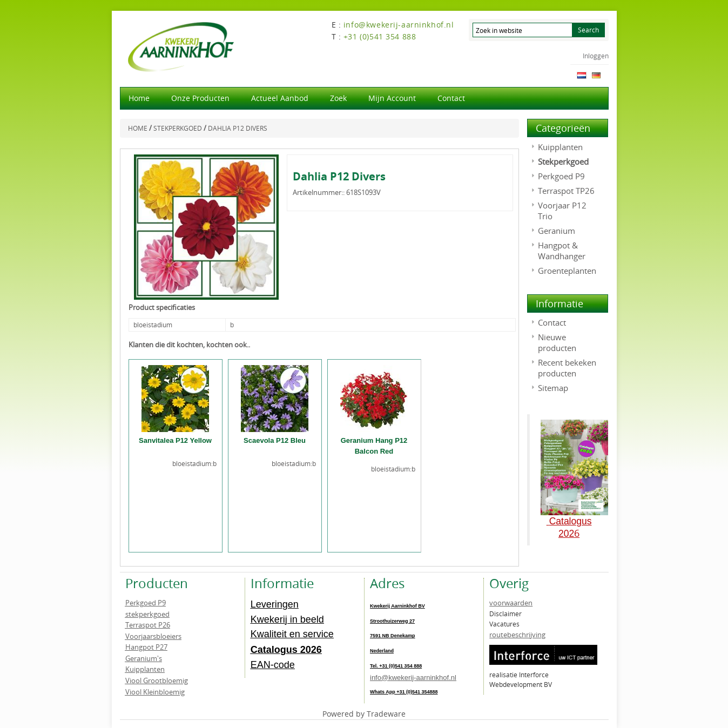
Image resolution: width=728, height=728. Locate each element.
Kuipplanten (560, 147)
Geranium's (144, 658)
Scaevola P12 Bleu (275, 440)
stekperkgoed (147, 614)
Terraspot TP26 (566, 191)
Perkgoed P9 (561, 176)
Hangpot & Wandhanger (562, 251)
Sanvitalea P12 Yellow (175, 440)
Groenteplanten (567, 271)
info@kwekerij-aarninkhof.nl (413, 678)
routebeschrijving (517, 635)
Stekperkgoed (563, 161)
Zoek (338, 98)
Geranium (557, 231)
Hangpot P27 (146, 647)
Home (139, 98)
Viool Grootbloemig (157, 680)
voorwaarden (511, 603)
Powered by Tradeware (364, 714)
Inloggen (596, 56)
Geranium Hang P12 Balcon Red (374, 446)
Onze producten (200, 98)
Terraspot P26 (148, 625)
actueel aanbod (280, 98)
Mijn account (392, 98)
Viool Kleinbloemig (155, 692)
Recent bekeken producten (567, 368)
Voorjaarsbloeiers (153, 636)
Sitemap (553, 388)
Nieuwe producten (557, 342)
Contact (451, 98)
